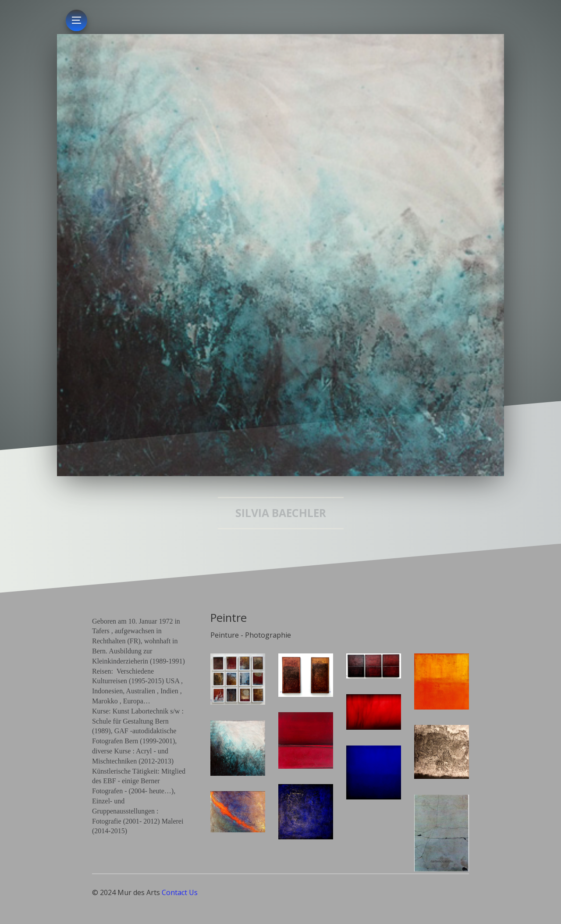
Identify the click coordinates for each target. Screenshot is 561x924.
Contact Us (180, 892)
